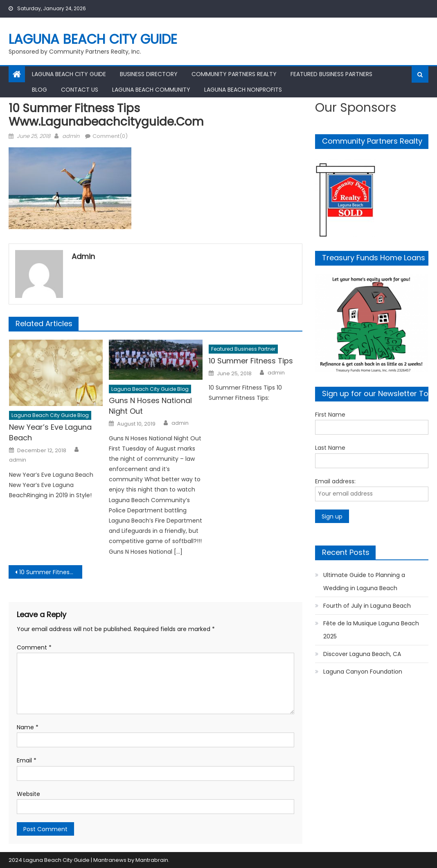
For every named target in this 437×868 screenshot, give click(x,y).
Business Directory (149, 74)
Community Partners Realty (234, 74)
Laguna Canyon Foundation (363, 672)
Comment (34, 647)
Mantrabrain (152, 860)
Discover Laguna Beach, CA (362, 654)
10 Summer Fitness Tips (251, 361)
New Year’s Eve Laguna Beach (50, 432)
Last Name (330, 448)
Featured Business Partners (331, 74)
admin (71, 136)
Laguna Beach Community (151, 90)
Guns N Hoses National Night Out (150, 406)
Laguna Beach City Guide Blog (50, 415)
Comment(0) (110, 136)
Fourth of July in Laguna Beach (367, 606)
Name (28, 727)
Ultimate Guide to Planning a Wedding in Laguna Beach (364, 582)
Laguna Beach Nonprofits (243, 90)
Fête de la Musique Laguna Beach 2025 (371, 630)
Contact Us (80, 90)
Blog (39, 90)
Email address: (335, 481)
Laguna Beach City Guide (93, 39)
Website (28, 794)
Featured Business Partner (243, 349)
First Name (330, 415)
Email (27, 760)
